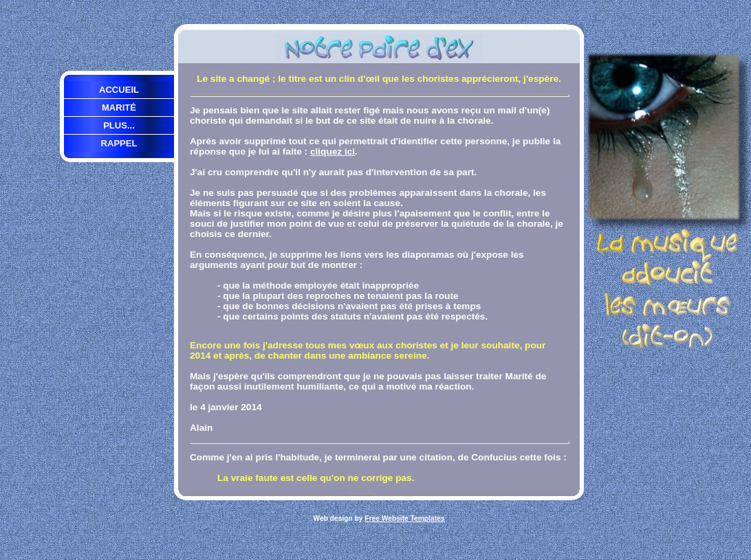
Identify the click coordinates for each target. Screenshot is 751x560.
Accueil (119, 90)
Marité (119, 108)
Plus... (119, 125)
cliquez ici (333, 152)
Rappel (119, 143)
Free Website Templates (404, 518)
